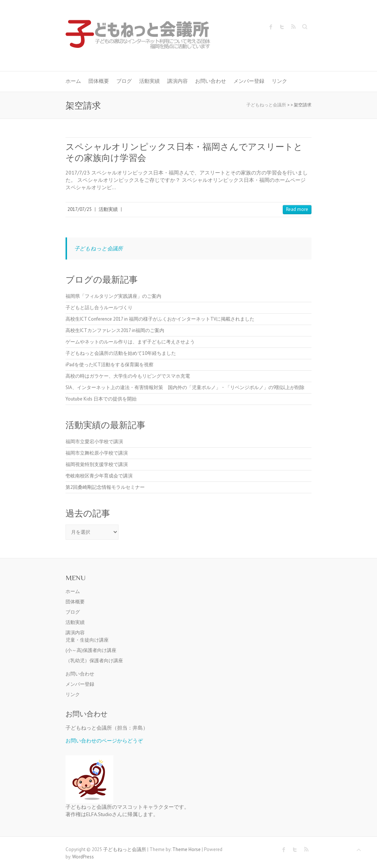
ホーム (73, 81)
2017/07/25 (80, 209)
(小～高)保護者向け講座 (91, 650)
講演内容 (177, 81)
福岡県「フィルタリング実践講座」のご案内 (113, 296)
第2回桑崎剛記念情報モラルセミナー (105, 487)
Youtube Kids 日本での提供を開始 (101, 399)
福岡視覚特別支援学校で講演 (97, 464)
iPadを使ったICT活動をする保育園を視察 (110, 365)
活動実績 (149, 81)
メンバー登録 (249, 81)
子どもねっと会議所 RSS (293, 27)
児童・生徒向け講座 (87, 640)
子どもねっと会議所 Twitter (282, 27)
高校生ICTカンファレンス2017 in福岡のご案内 (115, 330)
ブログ (124, 81)
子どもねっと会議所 (98, 248)
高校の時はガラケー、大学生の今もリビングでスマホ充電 (128, 376)
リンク (279, 81)
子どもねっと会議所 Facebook (271, 27)
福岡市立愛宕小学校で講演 (94, 442)
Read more (297, 209)
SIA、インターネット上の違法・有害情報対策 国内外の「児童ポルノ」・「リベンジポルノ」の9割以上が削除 (185, 387)
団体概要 (99, 81)
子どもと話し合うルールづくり (99, 308)
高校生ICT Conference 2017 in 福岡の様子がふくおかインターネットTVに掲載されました (160, 319)
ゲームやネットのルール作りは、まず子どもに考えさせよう (130, 342)
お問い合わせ (211, 81)
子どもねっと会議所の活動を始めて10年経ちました (121, 353)
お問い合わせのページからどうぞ (104, 740)
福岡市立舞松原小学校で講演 (97, 453)
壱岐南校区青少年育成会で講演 (99, 476)
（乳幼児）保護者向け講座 (94, 661)
